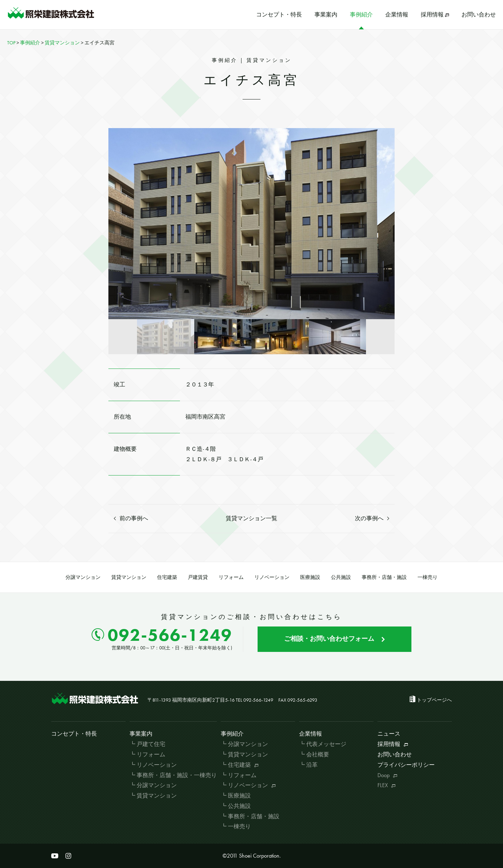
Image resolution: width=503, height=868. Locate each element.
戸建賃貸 (198, 577)
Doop (387, 775)
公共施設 (341, 577)
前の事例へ (131, 518)
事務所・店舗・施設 (384, 577)
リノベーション (272, 577)
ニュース (389, 734)
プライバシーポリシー (406, 765)
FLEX (386, 785)
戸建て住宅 (151, 744)
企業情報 (397, 14)
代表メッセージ (326, 744)
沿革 (312, 765)
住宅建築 (167, 577)
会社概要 (318, 754)
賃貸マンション (129, 577)
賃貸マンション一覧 (251, 518)
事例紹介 (361, 14)
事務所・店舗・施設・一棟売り (177, 775)
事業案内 (326, 14)
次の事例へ (372, 518)
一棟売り (428, 577)
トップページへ (434, 700)
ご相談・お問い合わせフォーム (334, 638)
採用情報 (435, 14)
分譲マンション (83, 577)
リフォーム (231, 577)
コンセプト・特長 (279, 14)
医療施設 (310, 577)
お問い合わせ (479, 14)
